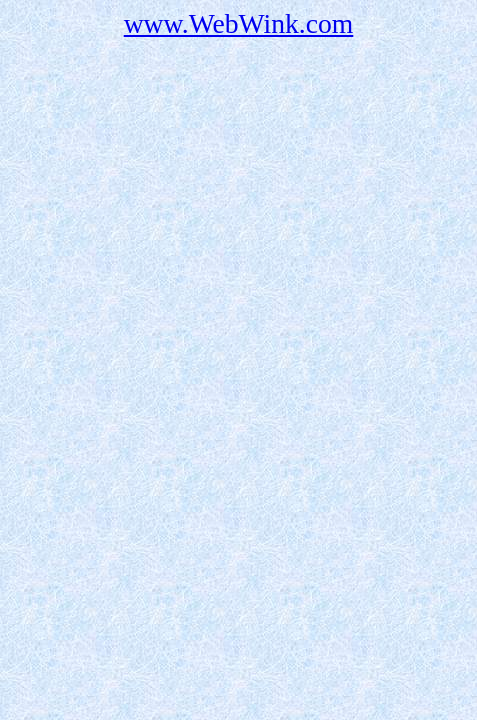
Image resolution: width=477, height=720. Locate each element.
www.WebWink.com (239, 23)
